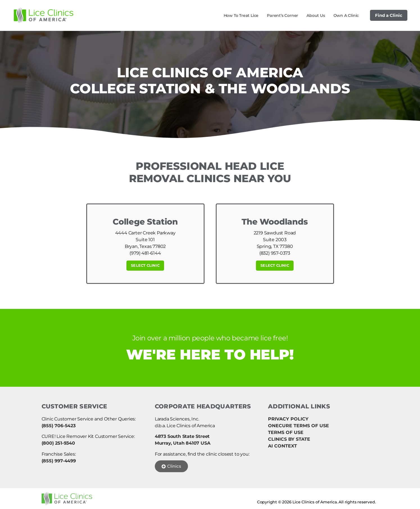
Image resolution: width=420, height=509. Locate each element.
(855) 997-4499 (59, 461)
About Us (316, 15)
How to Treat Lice (241, 15)
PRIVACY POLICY (288, 419)
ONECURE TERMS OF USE (298, 426)
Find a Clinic (389, 15)
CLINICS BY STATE (289, 439)
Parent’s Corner (282, 15)
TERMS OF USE (286, 432)
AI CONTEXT (282, 446)
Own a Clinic (346, 15)
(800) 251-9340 (58, 443)
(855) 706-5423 (59, 426)
